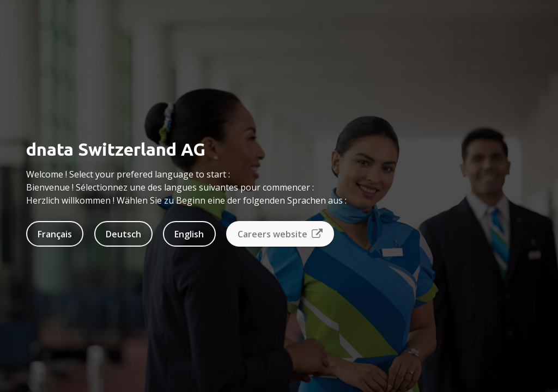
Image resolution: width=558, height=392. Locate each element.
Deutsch (123, 234)
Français (55, 234)
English (189, 234)
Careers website (280, 234)
